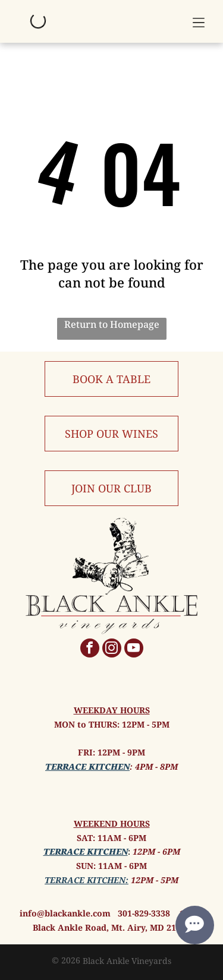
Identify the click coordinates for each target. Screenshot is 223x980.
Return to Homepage (112, 324)
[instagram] (112, 649)
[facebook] (90, 649)
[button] (199, 21)
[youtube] (134, 649)
